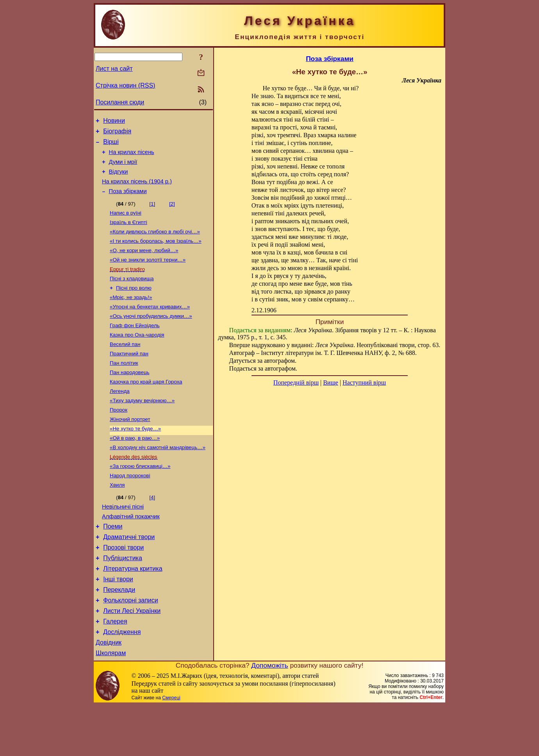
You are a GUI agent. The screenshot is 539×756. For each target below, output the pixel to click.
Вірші (111, 145)
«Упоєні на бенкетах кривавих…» (150, 325)
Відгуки (119, 179)
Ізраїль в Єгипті (129, 233)
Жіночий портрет (130, 447)
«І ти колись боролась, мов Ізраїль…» (156, 253)
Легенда (120, 416)
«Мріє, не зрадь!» (131, 314)
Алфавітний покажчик (131, 552)
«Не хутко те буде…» (135, 457)
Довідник (109, 692)
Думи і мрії (123, 168)
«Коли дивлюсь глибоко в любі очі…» (155, 243)
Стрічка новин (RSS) (125, 85)
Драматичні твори (129, 574)
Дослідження (122, 680)
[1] (152, 213)
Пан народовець (129, 396)
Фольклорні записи (130, 645)
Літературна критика (133, 610)
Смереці (171, 748)
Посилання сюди (120, 102)
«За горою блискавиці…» (140, 497)
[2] (172, 213)
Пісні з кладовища (132, 294)
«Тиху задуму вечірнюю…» (142, 426)
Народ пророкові (130, 508)
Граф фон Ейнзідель (135, 345)
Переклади (119, 633)
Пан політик (124, 386)
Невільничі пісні (123, 541)
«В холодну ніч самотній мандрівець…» (158, 477)
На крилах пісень (132, 157)
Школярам (111, 703)
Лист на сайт (114, 69)
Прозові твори (123, 586)
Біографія (117, 133)
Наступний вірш (364, 382)
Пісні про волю (134, 304)
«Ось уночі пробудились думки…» (151, 335)
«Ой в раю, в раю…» (135, 467)
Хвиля (117, 518)
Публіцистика (123, 598)
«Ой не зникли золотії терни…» (148, 274)
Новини (114, 122)
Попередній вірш (296, 382)
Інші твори (118, 621)
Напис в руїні (126, 223)
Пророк (119, 436)
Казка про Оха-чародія (137, 355)
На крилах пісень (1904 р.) (137, 190)
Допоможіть (269, 716)
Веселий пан (125, 365)
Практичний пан (129, 375)
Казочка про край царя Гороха (146, 406)
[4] (152, 530)
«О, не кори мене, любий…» (144, 264)
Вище (331, 382)
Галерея (115, 668)
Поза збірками (128, 201)
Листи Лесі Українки (132, 657)
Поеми (113, 563)
